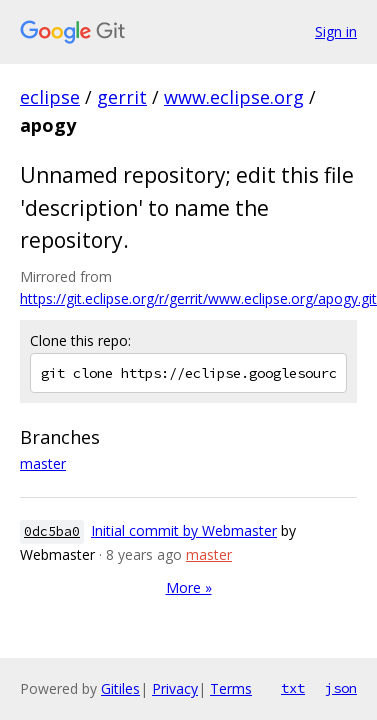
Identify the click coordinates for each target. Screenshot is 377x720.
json (341, 688)
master (43, 463)
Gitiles (120, 688)
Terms (231, 688)
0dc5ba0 (52, 531)
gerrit (122, 97)
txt (293, 688)
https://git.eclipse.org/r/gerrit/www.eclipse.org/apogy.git (198, 298)
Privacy (175, 688)
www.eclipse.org (234, 97)
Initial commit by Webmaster (184, 530)
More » (189, 587)
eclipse (50, 97)
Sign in (336, 31)
